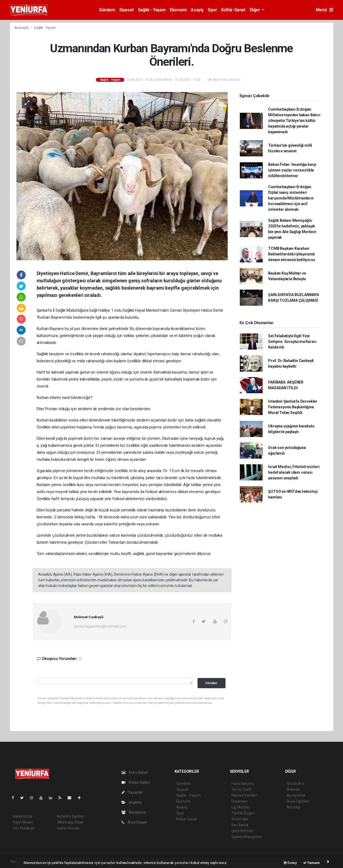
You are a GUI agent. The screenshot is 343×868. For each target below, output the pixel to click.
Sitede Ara (295, 783)
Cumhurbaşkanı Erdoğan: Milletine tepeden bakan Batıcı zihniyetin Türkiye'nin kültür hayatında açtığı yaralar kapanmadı (294, 121)
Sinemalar (240, 819)
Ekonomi (178, 10)
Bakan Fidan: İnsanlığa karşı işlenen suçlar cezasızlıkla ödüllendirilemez (292, 170)
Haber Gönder (69, 828)
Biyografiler (296, 795)
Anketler (294, 789)
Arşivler (132, 802)
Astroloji (293, 807)
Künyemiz (134, 812)
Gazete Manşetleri (247, 837)
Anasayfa (22, 28)
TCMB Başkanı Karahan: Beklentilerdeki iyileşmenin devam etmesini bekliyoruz (292, 254)
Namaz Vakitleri (245, 795)
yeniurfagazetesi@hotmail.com (100, 626)
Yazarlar (132, 792)
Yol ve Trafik (242, 789)
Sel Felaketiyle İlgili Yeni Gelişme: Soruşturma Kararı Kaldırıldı (292, 342)
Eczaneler (240, 801)
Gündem (107, 10)
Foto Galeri (135, 772)
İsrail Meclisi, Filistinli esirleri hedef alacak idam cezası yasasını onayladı (294, 472)
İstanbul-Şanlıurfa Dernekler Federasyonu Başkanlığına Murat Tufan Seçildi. (293, 407)
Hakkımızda (22, 816)
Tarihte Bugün (243, 813)
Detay (290, 863)
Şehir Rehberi (242, 831)
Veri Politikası (24, 828)
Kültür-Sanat (233, 10)
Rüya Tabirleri (298, 801)
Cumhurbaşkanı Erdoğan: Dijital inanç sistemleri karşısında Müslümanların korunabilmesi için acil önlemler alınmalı (291, 198)
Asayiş (197, 10)
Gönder (211, 683)
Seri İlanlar (240, 825)
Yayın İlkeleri (23, 822)
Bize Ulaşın (134, 822)
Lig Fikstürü (241, 807)
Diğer (256, 10)
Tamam (311, 863)
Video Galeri (136, 782)
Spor (212, 10)
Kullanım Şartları (70, 816)
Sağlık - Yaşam (152, 10)
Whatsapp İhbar (70, 822)
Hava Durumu (243, 783)
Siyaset (127, 10)
